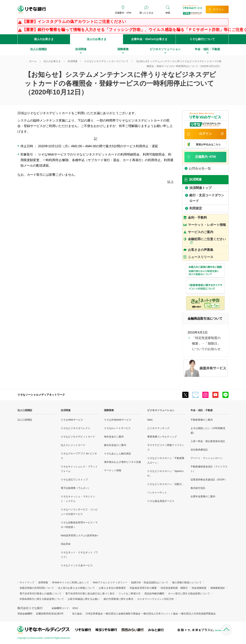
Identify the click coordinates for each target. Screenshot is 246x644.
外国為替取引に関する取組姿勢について (42, 599)
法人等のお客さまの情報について (76, 588)
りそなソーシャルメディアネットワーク (41, 395)
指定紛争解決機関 (154, 594)
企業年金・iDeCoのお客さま (149, 39)
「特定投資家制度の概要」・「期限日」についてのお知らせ (206, 343)
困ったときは (146, 13)
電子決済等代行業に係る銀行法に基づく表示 (90, 594)
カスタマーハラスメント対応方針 (156, 599)
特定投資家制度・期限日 (174, 588)
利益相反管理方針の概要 (143, 588)
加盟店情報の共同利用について (37, 588)
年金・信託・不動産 (202, 410)
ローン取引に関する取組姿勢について (189, 594)
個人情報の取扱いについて (187, 582)
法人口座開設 (25, 410)
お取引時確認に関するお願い (84, 599)
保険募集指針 (218, 588)
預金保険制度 (199, 588)
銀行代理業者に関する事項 (118, 599)
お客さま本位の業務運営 (112, 588)
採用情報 (43, 582)
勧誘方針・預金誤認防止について (150, 582)
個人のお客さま (44, 39)
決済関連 (66, 410)
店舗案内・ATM (123, 13)
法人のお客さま (97, 39)
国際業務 (109, 410)
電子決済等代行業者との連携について (40, 594)
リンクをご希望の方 (130, 594)
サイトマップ (27, 582)
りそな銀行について (202, 39)
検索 (168, 13)
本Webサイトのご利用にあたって (70, 582)
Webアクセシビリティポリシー (110, 582)
